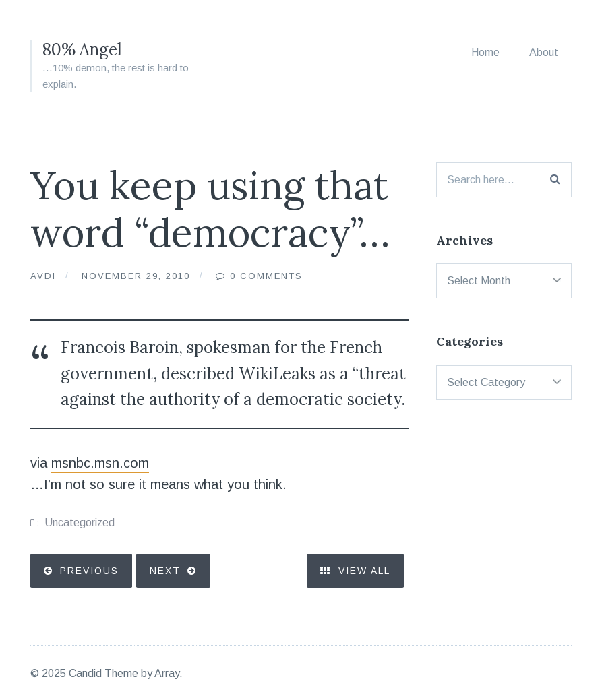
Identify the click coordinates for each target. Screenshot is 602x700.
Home (485, 52)
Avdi (43, 276)
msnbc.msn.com (100, 463)
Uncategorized (80, 522)
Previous (89, 571)
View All (355, 571)
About (544, 52)
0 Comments (266, 276)
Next (165, 571)
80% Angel (82, 50)
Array (167, 673)
